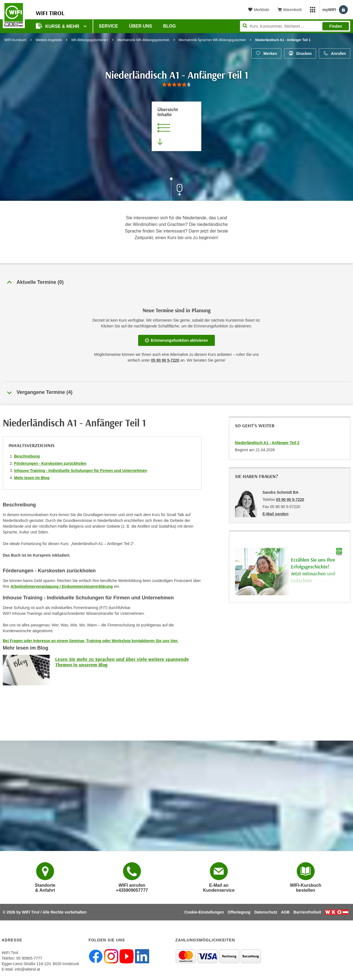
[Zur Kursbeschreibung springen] (176, 126)
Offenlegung (239, 912)
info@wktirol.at (27, 969)
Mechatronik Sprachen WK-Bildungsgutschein (212, 40)
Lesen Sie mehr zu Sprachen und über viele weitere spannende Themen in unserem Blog (122, 662)
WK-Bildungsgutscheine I (90, 40)
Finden (336, 26)
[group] (176, 85)
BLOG (170, 26)
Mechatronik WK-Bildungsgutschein (143, 40)
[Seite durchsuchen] (295, 26)
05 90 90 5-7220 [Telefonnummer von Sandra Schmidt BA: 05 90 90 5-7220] (290, 500)
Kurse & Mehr (58, 26)
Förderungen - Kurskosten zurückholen (50, 463)
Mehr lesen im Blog (32, 478)
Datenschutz (266, 912)
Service (108, 26)
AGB (285, 912)
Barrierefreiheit (307, 912)
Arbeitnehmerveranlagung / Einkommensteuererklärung (62, 586)
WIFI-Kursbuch (15, 40)
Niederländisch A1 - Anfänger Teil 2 (267, 443)
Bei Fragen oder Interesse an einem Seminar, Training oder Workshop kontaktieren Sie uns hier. (91, 641)
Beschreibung (27, 456)
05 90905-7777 (29, 958)
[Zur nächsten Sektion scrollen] (176, 190)
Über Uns (141, 26)
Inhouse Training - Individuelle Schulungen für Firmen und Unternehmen (81, 471)
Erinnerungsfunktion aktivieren (176, 340)
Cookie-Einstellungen (204, 912)
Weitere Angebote (49, 40)
